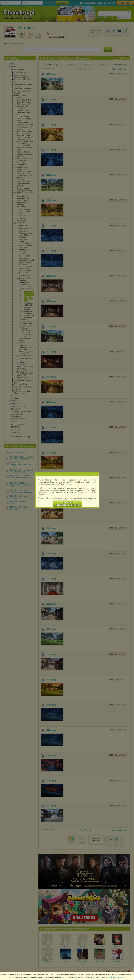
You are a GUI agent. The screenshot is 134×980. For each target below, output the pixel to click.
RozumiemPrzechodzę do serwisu (67, 504)
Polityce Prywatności (117, 977)
